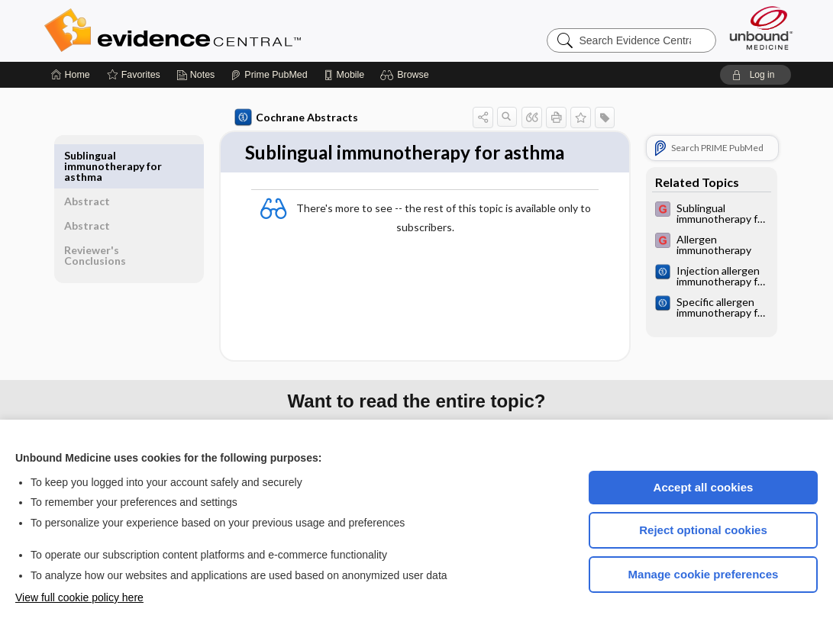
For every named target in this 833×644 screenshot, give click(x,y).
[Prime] (269, 75)
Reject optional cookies (703, 530)
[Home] (71, 75)
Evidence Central (234, 31)
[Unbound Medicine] (761, 28)
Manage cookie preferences (704, 574)
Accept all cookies (704, 487)
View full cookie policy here (79, 597)
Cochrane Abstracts (294, 118)
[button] (407, 75)
